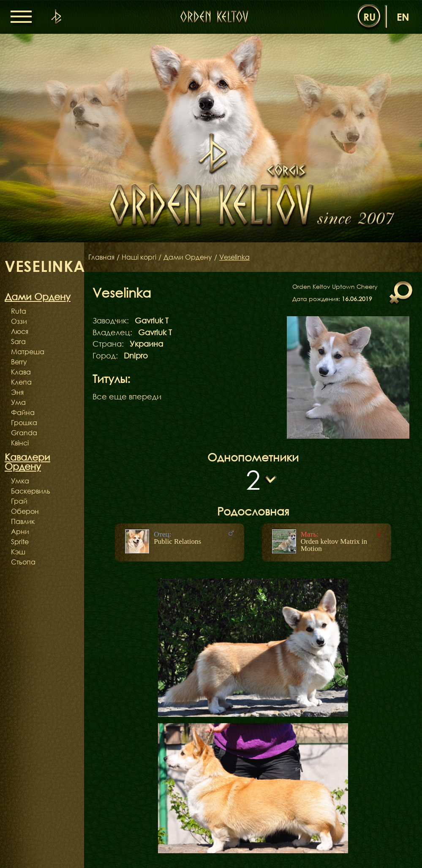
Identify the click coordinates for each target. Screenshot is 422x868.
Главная (101, 257)
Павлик (23, 521)
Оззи (19, 321)
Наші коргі (139, 257)
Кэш (18, 552)
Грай (19, 501)
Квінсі (20, 443)
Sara (18, 342)
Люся (20, 331)
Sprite (20, 542)
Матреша (28, 352)
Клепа (21, 382)
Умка (20, 481)
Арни (20, 532)
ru (369, 17)
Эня (17, 392)
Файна (23, 412)
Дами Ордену (188, 257)
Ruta (19, 311)
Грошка (24, 423)
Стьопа (23, 562)
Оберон (25, 511)
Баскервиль (31, 491)
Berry (19, 362)
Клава (21, 372)
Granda (24, 433)
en (403, 17)
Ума (18, 402)
